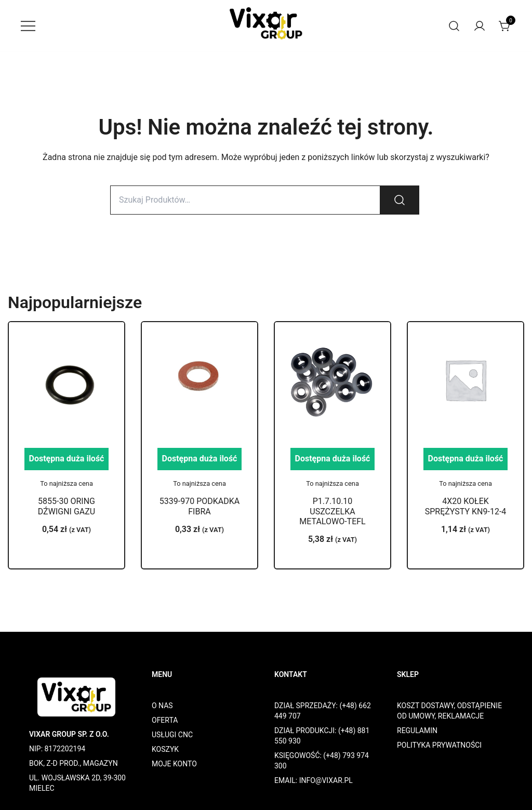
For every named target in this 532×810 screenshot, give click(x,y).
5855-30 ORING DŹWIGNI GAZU (66, 506)
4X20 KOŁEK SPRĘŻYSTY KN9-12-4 (466, 506)
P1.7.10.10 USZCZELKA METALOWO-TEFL (332, 511)
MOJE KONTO (174, 764)
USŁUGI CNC (172, 735)
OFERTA (165, 720)
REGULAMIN (417, 731)
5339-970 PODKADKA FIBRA (199, 506)
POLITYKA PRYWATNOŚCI (439, 745)
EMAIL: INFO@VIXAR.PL (314, 780)
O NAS (162, 706)
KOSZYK (165, 749)
